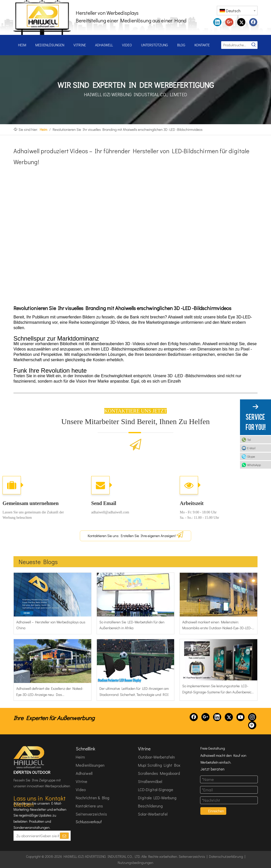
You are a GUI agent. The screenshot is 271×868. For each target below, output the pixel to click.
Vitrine (81, 781)
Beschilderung (150, 806)
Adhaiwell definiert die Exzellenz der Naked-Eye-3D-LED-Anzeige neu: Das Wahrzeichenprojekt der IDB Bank (50, 692)
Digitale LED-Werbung (157, 798)
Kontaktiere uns (89, 806)
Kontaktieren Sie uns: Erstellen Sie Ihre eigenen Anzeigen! (135, 535)
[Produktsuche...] (236, 45)
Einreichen (216, 811)
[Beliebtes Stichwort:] (254, 45)
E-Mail (251, 448)
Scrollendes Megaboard (159, 773)
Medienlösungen (90, 765)
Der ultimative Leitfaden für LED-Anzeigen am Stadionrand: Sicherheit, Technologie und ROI (134, 691)
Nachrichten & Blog (93, 798)
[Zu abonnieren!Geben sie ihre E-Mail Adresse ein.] (36, 836)
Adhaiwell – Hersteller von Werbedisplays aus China (51, 625)
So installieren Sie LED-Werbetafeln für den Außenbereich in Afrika (132, 625)
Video (81, 789)
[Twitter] (229, 717)
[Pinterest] (252, 725)
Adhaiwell (84, 773)
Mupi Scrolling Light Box (159, 765)
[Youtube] (240, 717)
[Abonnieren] (64, 836)
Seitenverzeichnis (91, 814)
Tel (249, 440)
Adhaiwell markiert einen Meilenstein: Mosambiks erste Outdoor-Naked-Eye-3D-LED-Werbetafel (217, 625)
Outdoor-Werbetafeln (156, 757)
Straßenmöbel (150, 781)
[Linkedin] (217, 717)
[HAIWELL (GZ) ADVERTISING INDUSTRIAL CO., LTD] (29, 757)
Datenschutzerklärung (226, 856)
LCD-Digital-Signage (156, 789)
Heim (80, 757)
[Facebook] (194, 717)
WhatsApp (254, 465)
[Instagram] (252, 717)
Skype (251, 456)
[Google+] (205, 717)
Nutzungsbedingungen (135, 863)
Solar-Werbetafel (153, 814)
